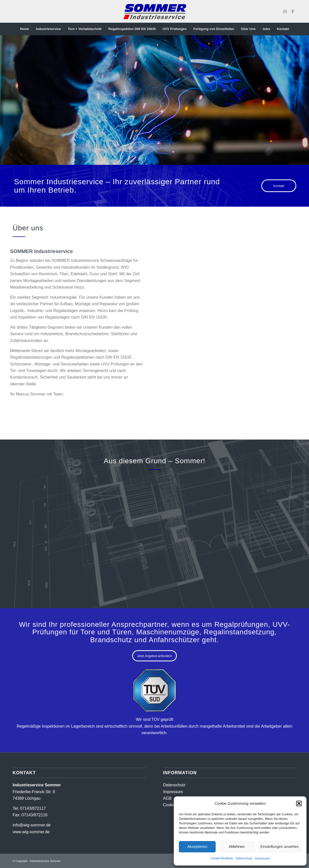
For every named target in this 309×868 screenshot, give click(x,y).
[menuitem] (24, 29)
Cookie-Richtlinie (222, 858)
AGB (167, 798)
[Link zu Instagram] (285, 11)
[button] (299, 803)
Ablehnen (236, 846)
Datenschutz (244, 858)
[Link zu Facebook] (293, 11)
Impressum (262, 858)
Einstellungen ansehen (279, 846)
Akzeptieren (197, 846)
